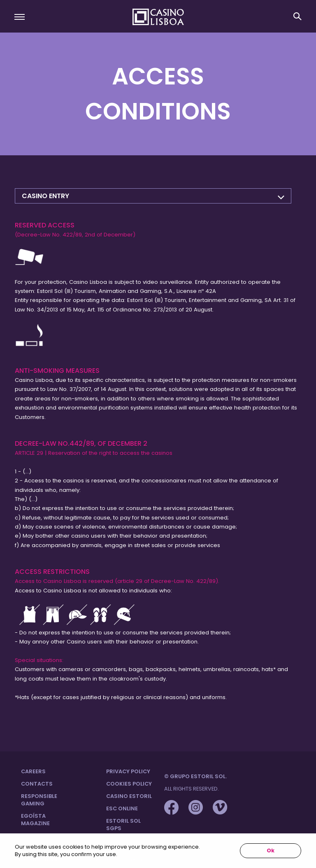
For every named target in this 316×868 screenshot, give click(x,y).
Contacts (37, 784)
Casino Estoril (129, 796)
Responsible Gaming (39, 800)
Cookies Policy (129, 784)
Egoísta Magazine (35, 820)
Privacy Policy (128, 771)
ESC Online (122, 808)
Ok (271, 850)
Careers (33, 771)
